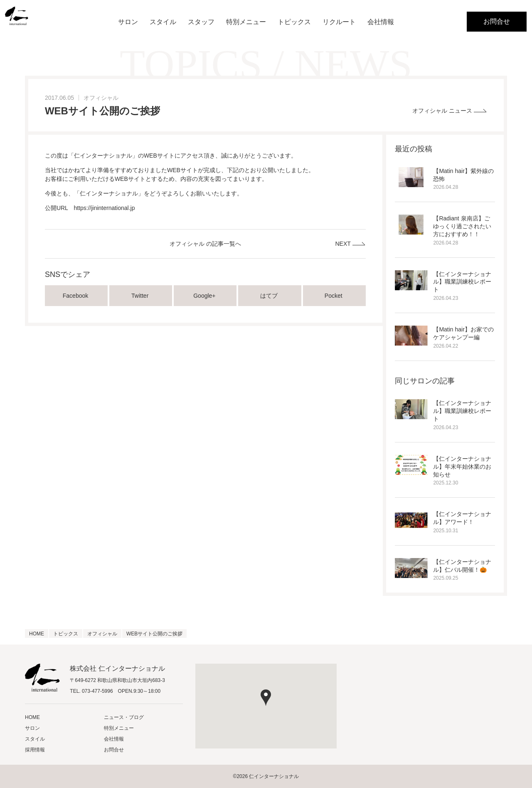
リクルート (339, 22)
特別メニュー (246, 22)
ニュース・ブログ (124, 717)
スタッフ (201, 22)
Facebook (76, 296)
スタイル (163, 22)
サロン (128, 22)
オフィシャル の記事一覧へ (205, 244)
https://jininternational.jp (104, 208)
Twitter (141, 296)
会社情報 (381, 22)
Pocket (334, 296)
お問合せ (497, 21)
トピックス (294, 22)
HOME (32, 717)
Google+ (205, 296)
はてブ (270, 296)
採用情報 (35, 750)
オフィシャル (101, 98)
